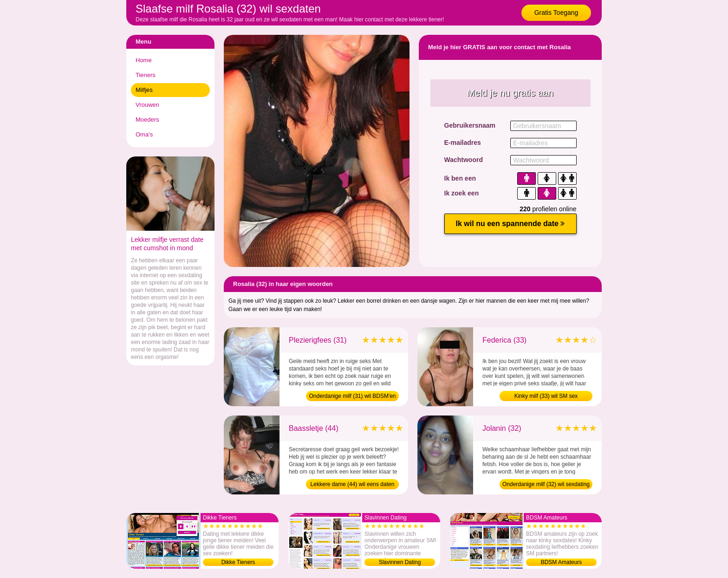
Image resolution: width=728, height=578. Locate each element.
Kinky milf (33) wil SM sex (546, 396)
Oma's (144, 134)
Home (144, 60)
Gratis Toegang (556, 13)
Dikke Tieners (238, 562)
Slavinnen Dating (400, 562)
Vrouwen (147, 105)
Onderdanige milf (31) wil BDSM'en (352, 396)
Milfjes (144, 90)
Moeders (147, 120)
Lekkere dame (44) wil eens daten (353, 484)
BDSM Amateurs (562, 562)
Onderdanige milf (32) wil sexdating (546, 484)
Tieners (146, 75)
